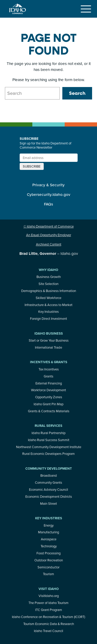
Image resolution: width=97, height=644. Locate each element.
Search (77, 93)
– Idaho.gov (49, 253)
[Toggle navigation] (86, 9)
